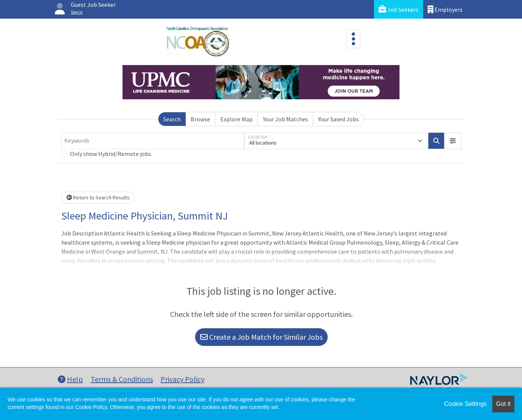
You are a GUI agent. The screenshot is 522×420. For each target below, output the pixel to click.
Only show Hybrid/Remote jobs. (111, 154)
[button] (453, 141)
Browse (200, 119)
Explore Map (236, 119)
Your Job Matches (286, 119)
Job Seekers (399, 9)
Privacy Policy (182, 379)
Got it (503, 404)
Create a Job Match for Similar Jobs (261, 337)
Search (172, 119)
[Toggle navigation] (353, 39)
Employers (445, 9)
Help (70, 379)
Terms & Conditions (122, 379)
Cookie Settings (465, 404)
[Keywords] (153, 141)
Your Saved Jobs (338, 119)
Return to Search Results (98, 197)
